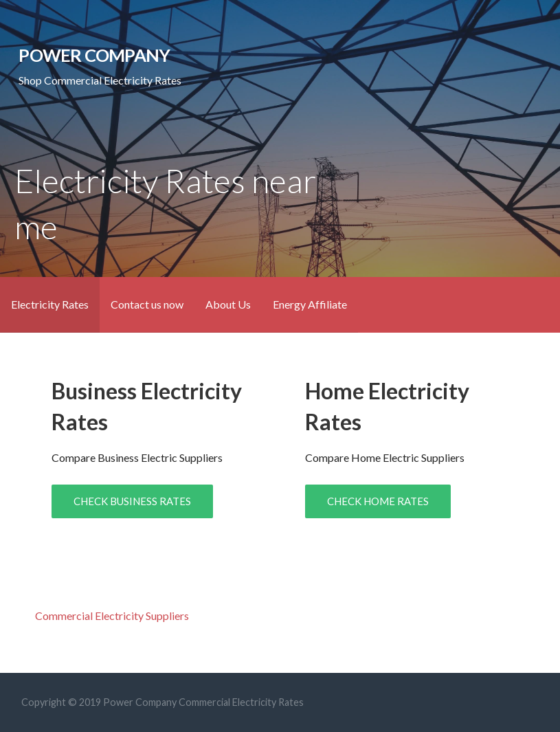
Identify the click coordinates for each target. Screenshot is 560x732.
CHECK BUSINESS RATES (132, 501)
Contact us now (147, 304)
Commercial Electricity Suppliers (112, 615)
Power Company (94, 55)
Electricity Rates (50, 304)
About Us (228, 304)
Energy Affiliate (310, 304)
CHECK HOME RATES (378, 501)
